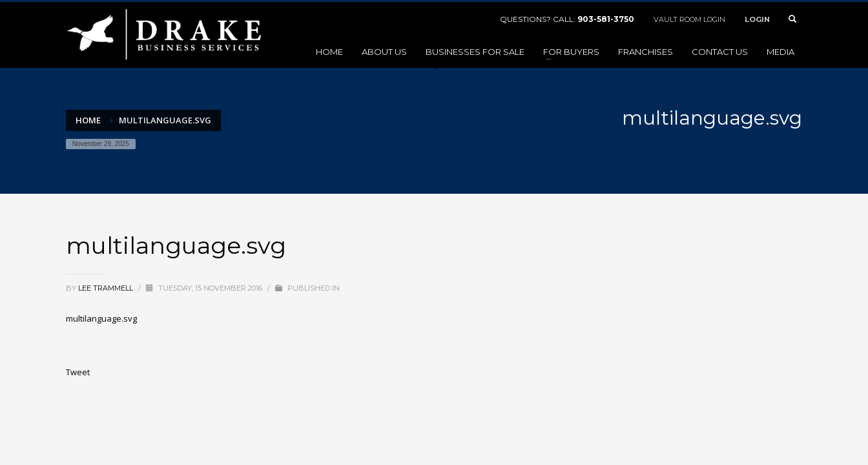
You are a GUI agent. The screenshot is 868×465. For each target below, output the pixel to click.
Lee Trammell (107, 288)
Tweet (78, 372)
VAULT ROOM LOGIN (689, 19)
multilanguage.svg (101, 318)
